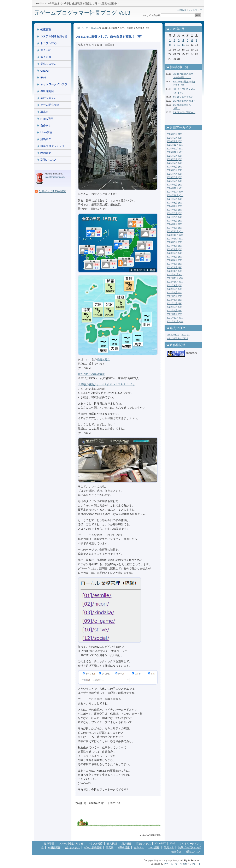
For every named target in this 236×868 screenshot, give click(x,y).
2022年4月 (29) (174, 303)
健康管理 (46, 29)
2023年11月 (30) (175, 235)
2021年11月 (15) (175, 321)
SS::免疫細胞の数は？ (184, 101)
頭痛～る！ (103, 359)
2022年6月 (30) (174, 296)
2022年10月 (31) (175, 282)
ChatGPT (46, 71)
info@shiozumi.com (55, 177)
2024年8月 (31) (174, 203)
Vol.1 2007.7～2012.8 (178, 338)
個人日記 (95, 28)
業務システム (48, 64)
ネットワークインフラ (54, 84)
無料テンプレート (192, 864)
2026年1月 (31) (174, 141)
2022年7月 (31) (174, 292)
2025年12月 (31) (175, 145)
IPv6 (43, 78)
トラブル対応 (48, 43)
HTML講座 (47, 119)
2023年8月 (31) (174, 246)
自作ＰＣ (46, 126)
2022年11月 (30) (175, 278)
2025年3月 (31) (174, 177)
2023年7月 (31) (174, 249)
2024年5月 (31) (174, 213)
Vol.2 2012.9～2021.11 (178, 335)
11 (183, 45)
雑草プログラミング (52, 146)
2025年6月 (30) (174, 167)
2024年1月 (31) (174, 228)
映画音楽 (46, 153)
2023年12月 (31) (175, 231)
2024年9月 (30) (174, 199)
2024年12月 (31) (175, 188)
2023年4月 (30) (174, 260)
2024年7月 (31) (174, 206)
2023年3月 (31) (174, 264)
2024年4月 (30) (174, 217)
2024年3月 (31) (174, 221)
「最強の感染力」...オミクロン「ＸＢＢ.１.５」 (107, 384)
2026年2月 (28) (174, 138)
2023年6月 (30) (174, 253)
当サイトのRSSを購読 (52, 191)
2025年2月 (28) (174, 181)
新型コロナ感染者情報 (91, 374)
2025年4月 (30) (174, 174)
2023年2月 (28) (174, 267)
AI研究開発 (47, 91)
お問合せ (182, 10)
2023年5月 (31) (174, 257)
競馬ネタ (46, 139)
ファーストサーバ (173, 864)
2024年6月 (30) (174, 210)
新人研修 (46, 57)
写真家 (44, 112)
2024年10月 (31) (175, 195)
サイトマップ (195, 10)
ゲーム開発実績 (50, 105)
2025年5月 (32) (174, 170)
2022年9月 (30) (174, 285)
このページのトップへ (150, 835)
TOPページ (82, 28)
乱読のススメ (48, 160)
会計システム (48, 98)
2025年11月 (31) (175, 149)
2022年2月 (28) (174, 310)
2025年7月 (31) (174, 163)
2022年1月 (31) (174, 314)
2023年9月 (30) (174, 242)
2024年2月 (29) (174, 224)
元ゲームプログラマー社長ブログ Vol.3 (82, 13)
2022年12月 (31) (175, 274)
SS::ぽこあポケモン (183, 97)
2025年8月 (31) (174, 159)
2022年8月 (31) (174, 289)
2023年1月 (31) (174, 271)
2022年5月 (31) (174, 300)
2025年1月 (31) (174, 185)
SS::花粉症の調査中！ (184, 112)
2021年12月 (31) (175, 318)
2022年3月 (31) (174, 307)
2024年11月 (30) (175, 192)
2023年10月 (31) (175, 239)
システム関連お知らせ (54, 36)
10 (179, 45)
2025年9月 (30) (174, 156)
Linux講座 (46, 132)
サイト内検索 (153, 15)
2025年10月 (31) (175, 152)
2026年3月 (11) (174, 134)
